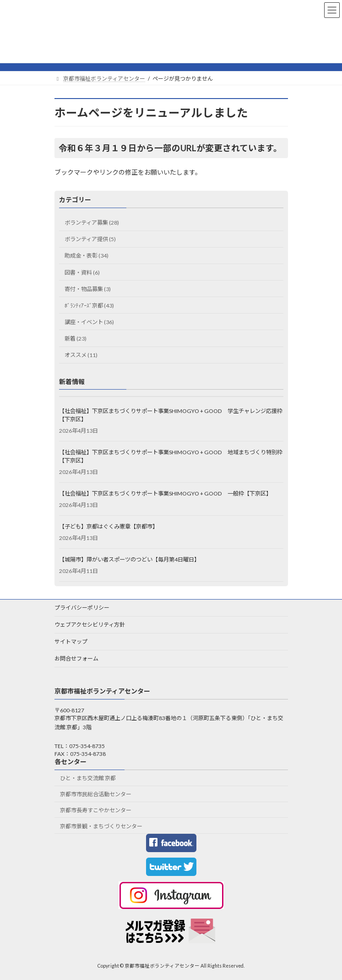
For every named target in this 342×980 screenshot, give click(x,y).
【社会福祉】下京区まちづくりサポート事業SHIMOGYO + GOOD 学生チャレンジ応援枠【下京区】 (171, 415)
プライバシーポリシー (82, 608)
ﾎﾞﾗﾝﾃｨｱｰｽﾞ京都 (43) (89, 306)
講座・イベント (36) (89, 322)
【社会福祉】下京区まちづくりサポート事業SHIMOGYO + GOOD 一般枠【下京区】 (165, 493)
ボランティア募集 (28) (92, 223)
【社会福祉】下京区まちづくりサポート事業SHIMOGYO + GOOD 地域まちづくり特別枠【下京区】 (171, 456)
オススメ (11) (81, 355)
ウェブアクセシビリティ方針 (90, 625)
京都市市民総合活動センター (96, 794)
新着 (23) (76, 339)
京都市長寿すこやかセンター (96, 810)
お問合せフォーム (76, 658)
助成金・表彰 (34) (87, 256)
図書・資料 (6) (82, 272)
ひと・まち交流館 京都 (88, 778)
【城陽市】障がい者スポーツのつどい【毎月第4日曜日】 (129, 559)
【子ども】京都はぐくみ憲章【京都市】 (109, 526)
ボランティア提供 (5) (90, 239)
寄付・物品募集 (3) (88, 289)
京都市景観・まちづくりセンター (101, 826)
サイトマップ (71, 641)
